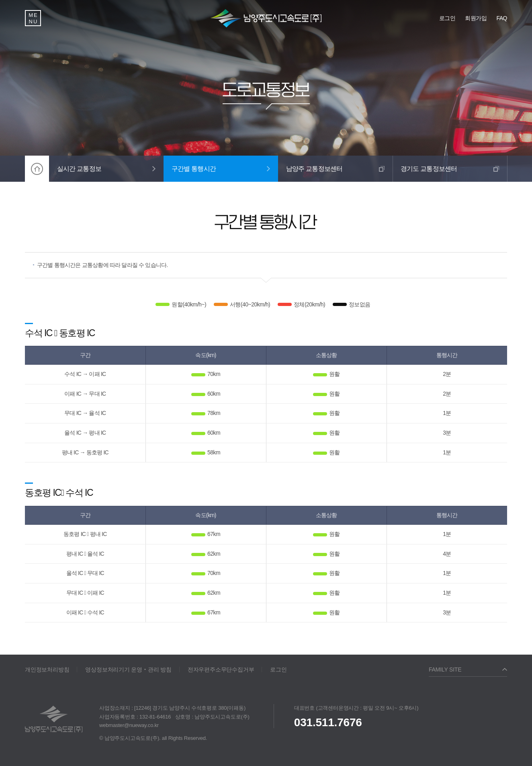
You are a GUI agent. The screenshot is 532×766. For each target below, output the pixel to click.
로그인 (278, 669)
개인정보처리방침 (47, 669)
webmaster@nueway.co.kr (129, 725)
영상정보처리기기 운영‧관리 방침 (128, 669)
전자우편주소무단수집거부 (221, 669)
